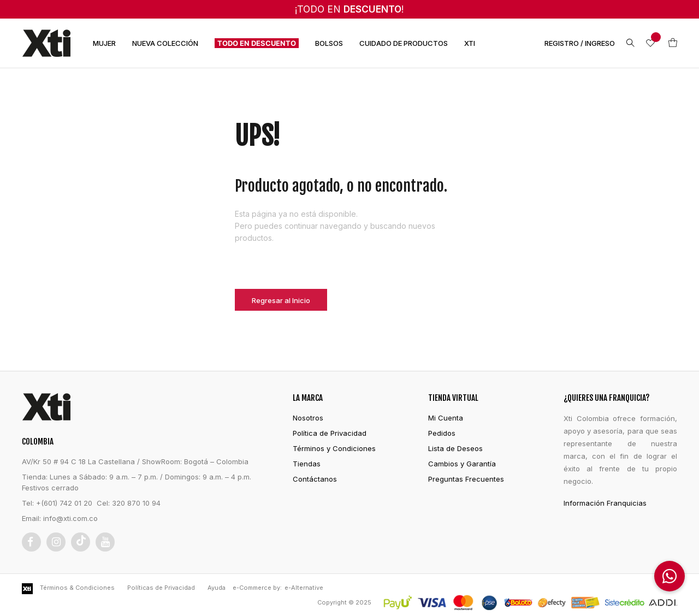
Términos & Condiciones (77, 588)
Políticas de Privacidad (161, 588)
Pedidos (442, 433)
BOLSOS (329, 43)
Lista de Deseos (455, 448)
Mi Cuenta (446, 418)
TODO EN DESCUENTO (257, 43)
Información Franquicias (605, 503)
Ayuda (217, 588)
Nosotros (308, 418)
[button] (670, 576)
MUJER (104, 43)
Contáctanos (315, 479)
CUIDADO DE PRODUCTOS (404, 43)
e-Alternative (304, 588)
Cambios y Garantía (462, 464)
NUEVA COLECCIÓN (165, 43)
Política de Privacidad (330, 433)
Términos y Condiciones (334, 448)
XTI (470, 43)
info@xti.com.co (70, 518)
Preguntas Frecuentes (466, 479)
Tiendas (307, 464)
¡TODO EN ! (349, 9)
